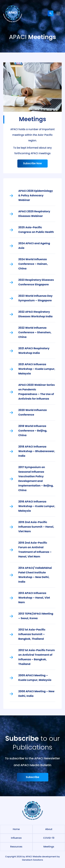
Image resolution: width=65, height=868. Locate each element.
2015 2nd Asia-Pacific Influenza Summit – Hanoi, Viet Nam (36, 527)
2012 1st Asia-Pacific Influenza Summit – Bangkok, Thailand (32, 634)
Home (16, 829)
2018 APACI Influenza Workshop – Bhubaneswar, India (37, 451)
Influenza (16, 838)
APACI (29, 857)
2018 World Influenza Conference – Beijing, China (33, 431)
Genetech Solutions (32, 860)
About (49, 829)
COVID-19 (49, 838)
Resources (16, 847)
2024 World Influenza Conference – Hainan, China (33, 264)
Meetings (49, 847)
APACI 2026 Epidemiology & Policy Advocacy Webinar (36, 195)
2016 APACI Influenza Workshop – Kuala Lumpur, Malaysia (37, 506)
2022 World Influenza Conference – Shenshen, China (35, 332)
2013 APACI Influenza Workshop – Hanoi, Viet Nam (34, 598)
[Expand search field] (51, 13)
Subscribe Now (32, 163)
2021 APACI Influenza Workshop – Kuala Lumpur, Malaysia (37, 369)
